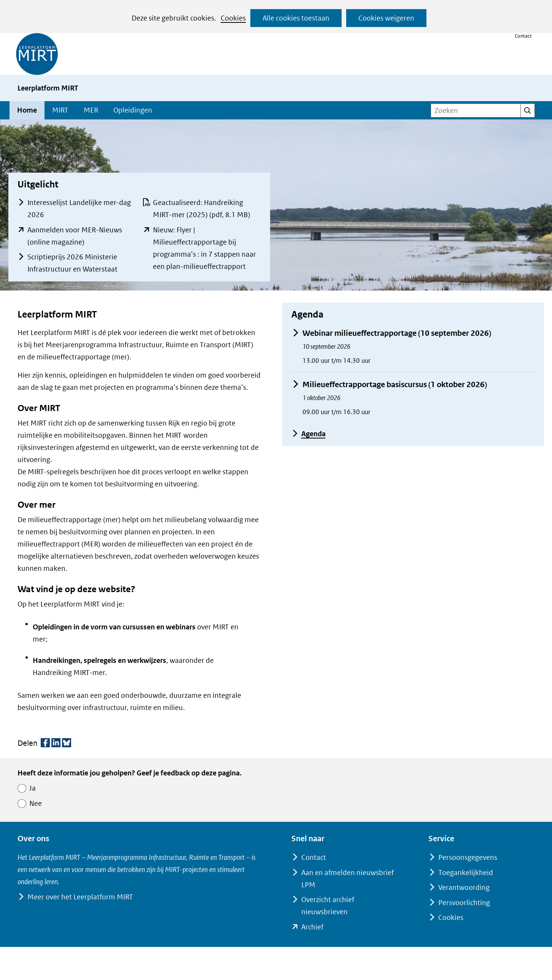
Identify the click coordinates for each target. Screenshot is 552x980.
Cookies (233, 18)
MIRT (60, 110)
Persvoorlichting (464, 903)
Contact (523, 36)
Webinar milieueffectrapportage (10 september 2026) (391, 333)
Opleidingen (133, 110)
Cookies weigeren (386, 18)
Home (27, 110)
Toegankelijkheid (466, 873)
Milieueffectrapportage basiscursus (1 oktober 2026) (389, 385)
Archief (312, 927)
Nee (36, 803)
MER (91, 110)
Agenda (309, 434)
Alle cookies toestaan (296, 18)
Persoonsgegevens (468, 857)
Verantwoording (464, 887)
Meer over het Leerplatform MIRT (80, 897)
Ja (33, 788)
